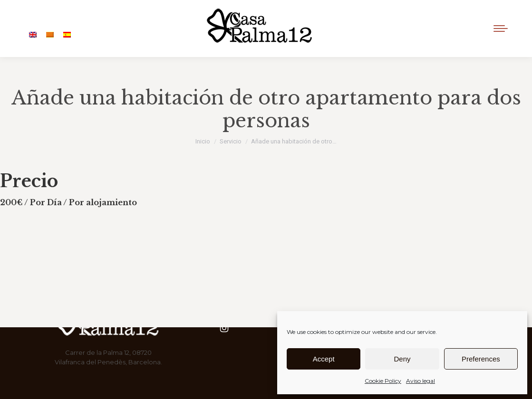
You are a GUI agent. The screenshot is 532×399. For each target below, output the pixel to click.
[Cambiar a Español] (67, 35)
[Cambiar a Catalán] (50, 35)
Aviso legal (421, 381)
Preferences (481, 359)
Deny (402, 359)
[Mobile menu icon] (501, 28)
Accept (324, 359)
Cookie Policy (383, 381)
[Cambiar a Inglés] (33, 35)
